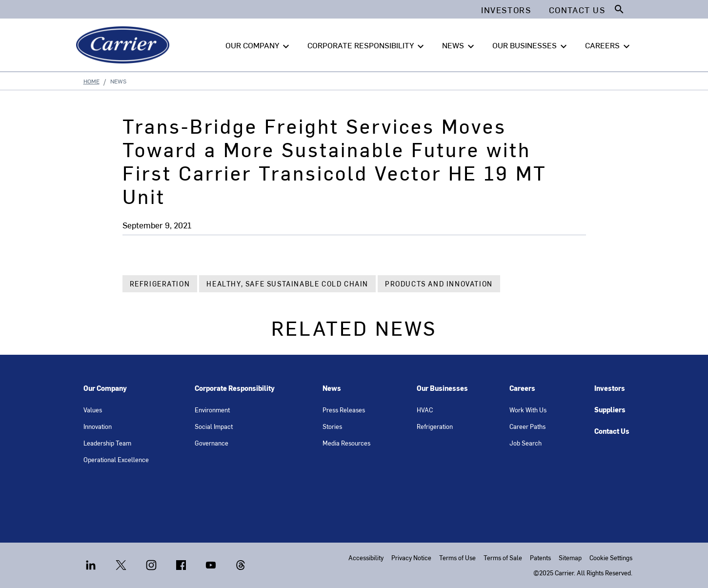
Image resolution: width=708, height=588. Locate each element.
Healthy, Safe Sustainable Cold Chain (287, 284)
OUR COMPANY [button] (259, 45)
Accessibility (366, 558)
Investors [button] (506, 10)
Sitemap (570, 558)
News (332, 388)
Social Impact (214, 426)
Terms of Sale (503, 558)
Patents (540, 558)
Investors (610, 388)
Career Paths (527, 426)
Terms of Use (457, 558)
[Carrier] (125, 45)
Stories (332, 426)
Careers (522, 388)
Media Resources (346, 443)
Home (91, 81)
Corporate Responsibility (235, 388)
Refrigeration (160, 284)
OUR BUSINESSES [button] (531, 45)
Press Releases (344, 410)
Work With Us (528, 410)
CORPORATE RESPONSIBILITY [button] (367, 45)
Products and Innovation (439, 284)
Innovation (98, 426)
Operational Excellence (116, 459)
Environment (212, 410)
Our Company (105, 388)
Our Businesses (442, 388)
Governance (212, 443)
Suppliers (610, 410)
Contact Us (612, 431)
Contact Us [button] (577, 10)
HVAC (425, 410)
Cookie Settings (611, 558)
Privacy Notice (411, 558)
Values (93, 410)
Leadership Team (107, 443)
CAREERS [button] (609, 45)
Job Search (526, 443)
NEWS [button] (459, 45)
